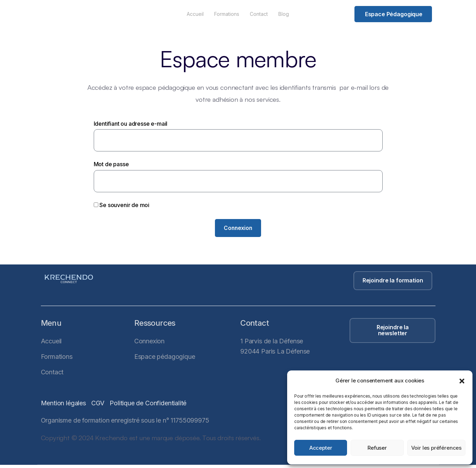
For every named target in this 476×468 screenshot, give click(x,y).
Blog (284, 14)
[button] (462, 381)
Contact (259, 14)
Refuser (377, 448)
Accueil (195, 14)
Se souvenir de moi (122, 205)
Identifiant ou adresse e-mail (131, 124)
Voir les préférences (436, 448)
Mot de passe (111, 164)
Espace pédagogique (394, 14)
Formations (227, 14)
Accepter (321, 448)
